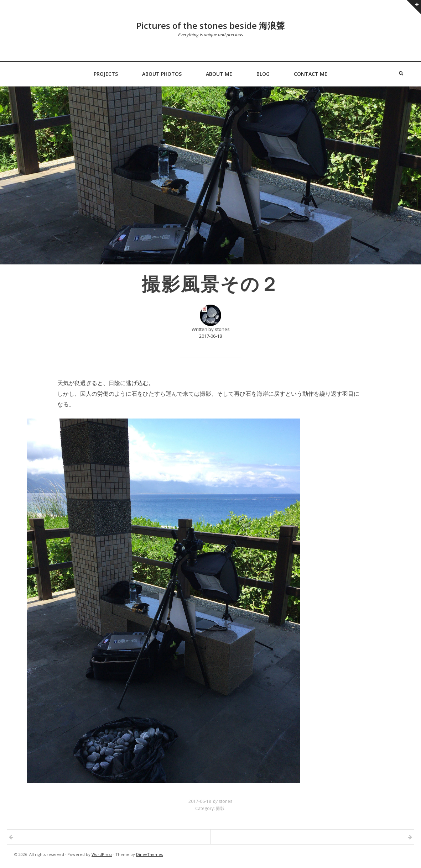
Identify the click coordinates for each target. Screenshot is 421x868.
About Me (219, 74)
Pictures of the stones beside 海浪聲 (210, 25)
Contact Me (311, 74)
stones (225, 801)
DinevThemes (149, 854)
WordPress (102, 854)
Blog (263, 74)
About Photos (162, 74)
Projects (106, 74)
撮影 (220, 808)
